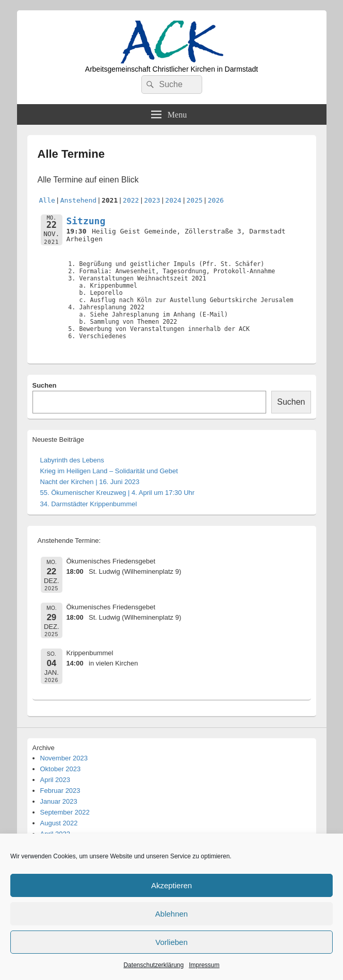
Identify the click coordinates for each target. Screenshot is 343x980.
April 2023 (55, 780)
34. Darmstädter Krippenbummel (89, 504)
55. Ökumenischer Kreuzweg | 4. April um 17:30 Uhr (118, 493)
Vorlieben (172, 942)
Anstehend (78, 200)
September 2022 (65, 812)
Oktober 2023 (61, 769)
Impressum (204, 965)
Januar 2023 (59, 801)
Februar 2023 (60, 791)
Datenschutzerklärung (153, 965)
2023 (152, 200)
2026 (216, 200)
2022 (131, 200)
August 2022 (59, 823)
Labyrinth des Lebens (72, 460)
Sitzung (86, 221)
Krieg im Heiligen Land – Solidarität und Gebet (109, 471)
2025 (194, 200)
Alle (47, 200)
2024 (173, 200)
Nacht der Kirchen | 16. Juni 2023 (90, 482)
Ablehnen (172, 914)
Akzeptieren (172, 885)
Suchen (45, 385)
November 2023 (64, 758)
